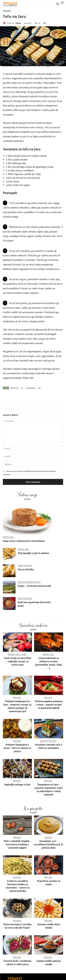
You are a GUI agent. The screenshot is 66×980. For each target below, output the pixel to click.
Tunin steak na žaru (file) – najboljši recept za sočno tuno (17, 661)
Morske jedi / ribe (17, 654)
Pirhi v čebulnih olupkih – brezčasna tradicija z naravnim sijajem (17, 844)
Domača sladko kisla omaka (49, 926)
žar (22, 388)
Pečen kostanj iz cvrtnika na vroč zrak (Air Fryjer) (17, 926)
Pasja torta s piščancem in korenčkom (24, 541)
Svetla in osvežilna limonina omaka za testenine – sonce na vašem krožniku (17, 886)
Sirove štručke (26, 569)
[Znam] (10, 4)
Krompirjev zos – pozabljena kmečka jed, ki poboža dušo (49, 844)
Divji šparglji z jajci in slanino (33, 553)
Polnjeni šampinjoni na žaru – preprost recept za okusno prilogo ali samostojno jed (17, 706)
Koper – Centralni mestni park (34, 586)
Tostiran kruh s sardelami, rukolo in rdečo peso (17, 963)
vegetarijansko (31, 388)
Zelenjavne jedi (48, 741)
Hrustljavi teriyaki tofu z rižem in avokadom (49, 746)
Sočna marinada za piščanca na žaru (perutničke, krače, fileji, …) (49, 663)
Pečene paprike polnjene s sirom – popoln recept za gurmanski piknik (49, 705)
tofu (39, 388)
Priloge (7, 11)
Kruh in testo (25, 565)
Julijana (18, 23)
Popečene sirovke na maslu (49, 883)
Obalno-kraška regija (29, 582)
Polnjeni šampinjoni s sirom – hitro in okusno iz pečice (17, 748)
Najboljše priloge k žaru (17, 784)
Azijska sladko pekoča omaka (49, 963)
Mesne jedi (8, 537)
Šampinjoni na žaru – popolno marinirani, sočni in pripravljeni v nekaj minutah (49, 789)
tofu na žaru (14, 388)
